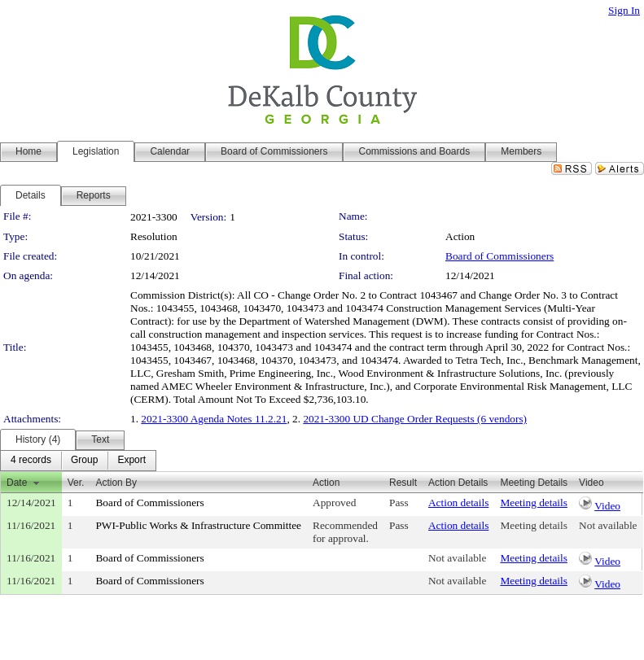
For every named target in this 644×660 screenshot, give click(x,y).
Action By (116, 483)
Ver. (76, 483)
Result (403, 483)
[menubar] (78, 461)
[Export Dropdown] (131, 461)
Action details (458, 503)
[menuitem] (31, 461)
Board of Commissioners (499, 256)
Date (17, 483)
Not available (608, 525)
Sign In (624, 10)
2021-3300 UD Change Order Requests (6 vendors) (415, 419)
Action (326, 483)
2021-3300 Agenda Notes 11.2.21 (214, 419)
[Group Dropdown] (84, 461)
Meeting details (534, 503)
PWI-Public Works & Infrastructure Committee (198, 525)
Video (607, 506)
